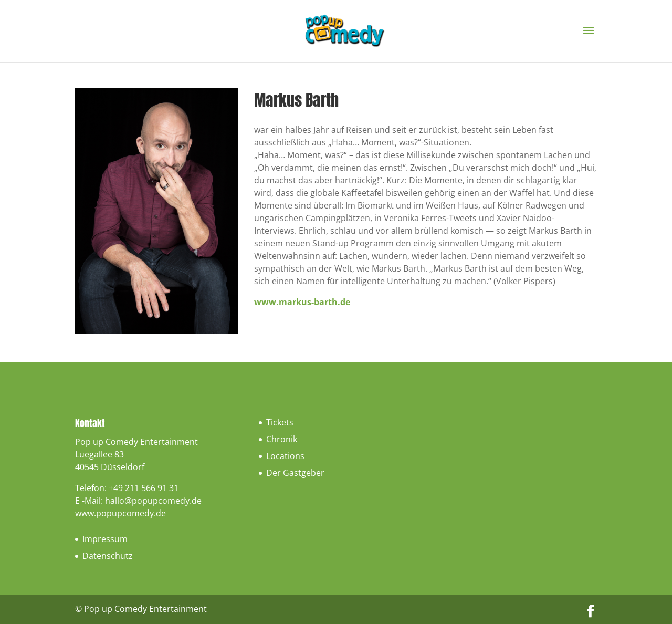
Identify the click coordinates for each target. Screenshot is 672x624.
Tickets (280, 422)
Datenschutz (108, 556)
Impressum (105, 539)
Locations (285, 456)
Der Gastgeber (295, 473)
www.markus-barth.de (302, 302)
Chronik (282, 439)
